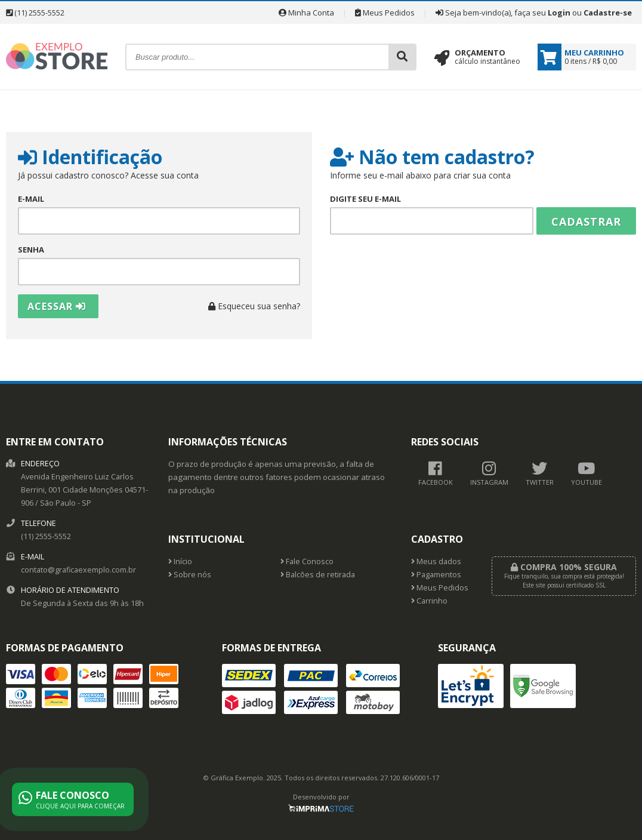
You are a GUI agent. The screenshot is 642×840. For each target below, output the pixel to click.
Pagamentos (436, 575)
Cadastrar (586, 221)
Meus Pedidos (385, 13)
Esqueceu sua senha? (254, 306)
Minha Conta (306, 13)
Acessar (57, 306)
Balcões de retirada (318, 575)
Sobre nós (190, 575)
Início (180, 561)
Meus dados (436, 561)
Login (559, 13)
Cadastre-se (608, 13)
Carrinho (429, 601)
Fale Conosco (307, 561)
